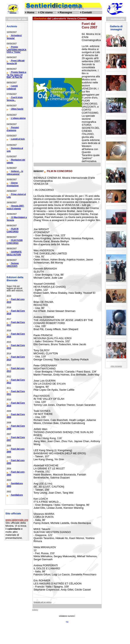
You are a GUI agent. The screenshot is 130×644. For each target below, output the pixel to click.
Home (31, 12)
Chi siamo (46, 12)
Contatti (87, 12)
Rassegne (66, 12)
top (67, 622)
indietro (35, 610)
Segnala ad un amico (43, 602)
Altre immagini (116, 366)
